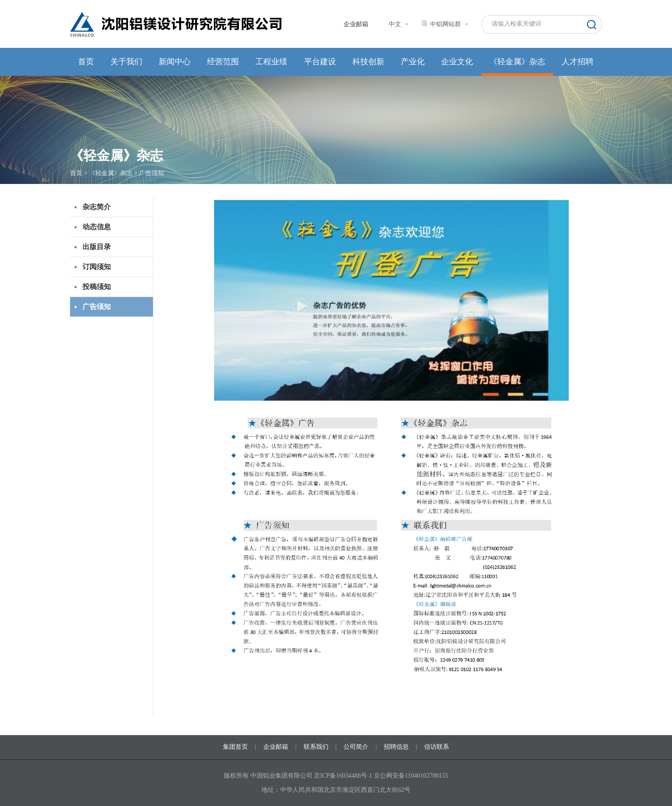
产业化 (413, 62)
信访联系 (437, 747)
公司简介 (356, 747)
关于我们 (126, 62)
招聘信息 (396, 747)
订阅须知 (97, 267)
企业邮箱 (356, 24)
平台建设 (320, 62)
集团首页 (235, 747)
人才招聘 (578, 62)
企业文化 (457, 62)
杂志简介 (97, 207)
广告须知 (152, 173)
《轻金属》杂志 (517, 62)
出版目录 (97, 247)
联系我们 (316, 747)
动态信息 (97, 227)
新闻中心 (175, 62)
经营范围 (223, 62)
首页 (86, 62)
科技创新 (368, 62)
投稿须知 (97, 287)
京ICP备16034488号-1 (344, 776)
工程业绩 (271, 62)
